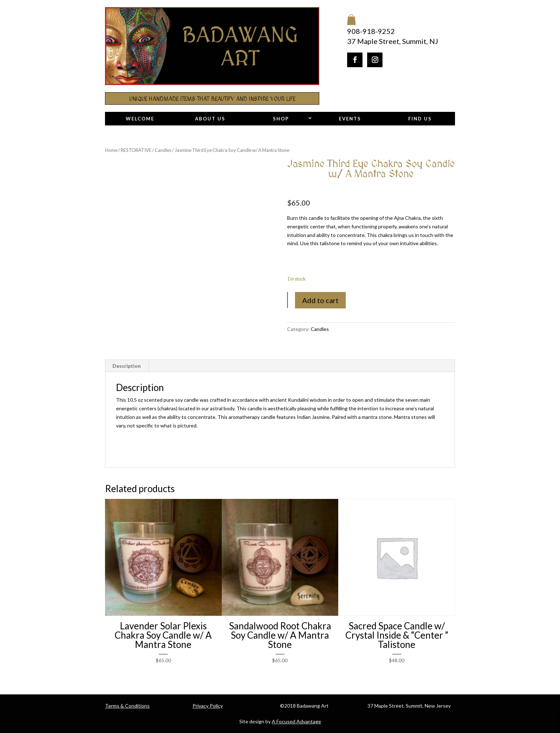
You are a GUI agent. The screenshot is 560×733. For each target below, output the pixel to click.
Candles (163, 150)
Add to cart (320, 300)
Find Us (420, 119)
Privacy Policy (208, 706)
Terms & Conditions (127, 706)
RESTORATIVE (136, 150)
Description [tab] (127, 366)
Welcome (140, 119)
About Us (210, 119)
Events (350, 119)
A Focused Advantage (296, 721)
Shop (281, 119)
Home (111, 150)
